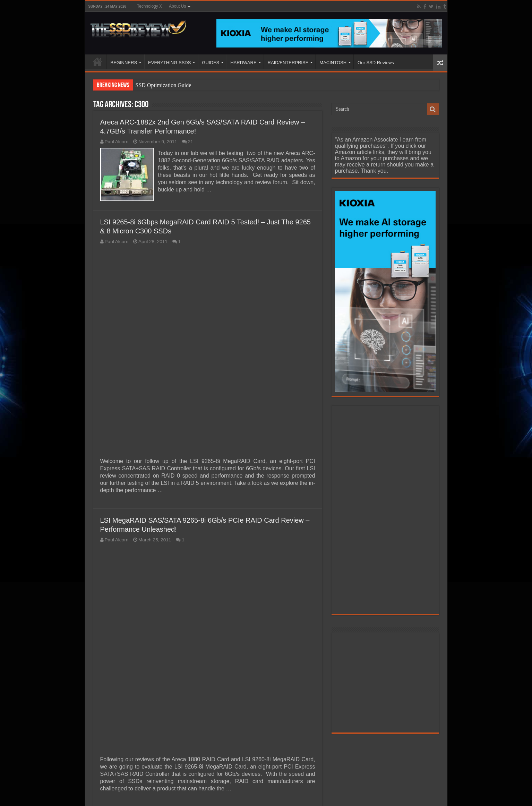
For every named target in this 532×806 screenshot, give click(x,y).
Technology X (149, 6)
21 (191, 142)
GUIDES (211, 63)
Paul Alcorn (117, 142)
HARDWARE (243, 63)
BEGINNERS (124, 63)
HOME (97, 62)
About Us (177, 6)
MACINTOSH (333, 63)
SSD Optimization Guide (164, 85)
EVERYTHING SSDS (169, 63)
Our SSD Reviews (376, 63)
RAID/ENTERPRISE (288, 63)
